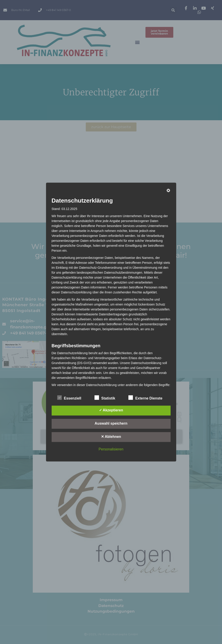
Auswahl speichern (111, 423)
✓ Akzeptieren (111, 410)
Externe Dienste (145, 397)
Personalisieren (111, 449)
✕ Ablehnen (111, 437)
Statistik (105, 397)
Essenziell (69, 397)
